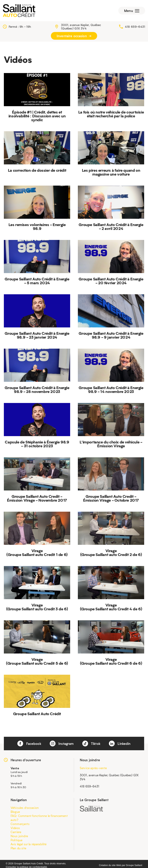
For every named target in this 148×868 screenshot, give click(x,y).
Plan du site (18, 848)
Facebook (29, 744)
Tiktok (91, 744)
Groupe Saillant (134, 865)
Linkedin (120, 744)
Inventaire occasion (74, 36)
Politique (16, 840)
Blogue (15, 812)
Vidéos (15, 828)
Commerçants (20, 824)
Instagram (62, 744)
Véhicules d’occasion (25, 808)
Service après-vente (93, 768)
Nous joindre (19, 836)
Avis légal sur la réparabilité (29, 844)
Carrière (16, 832)
